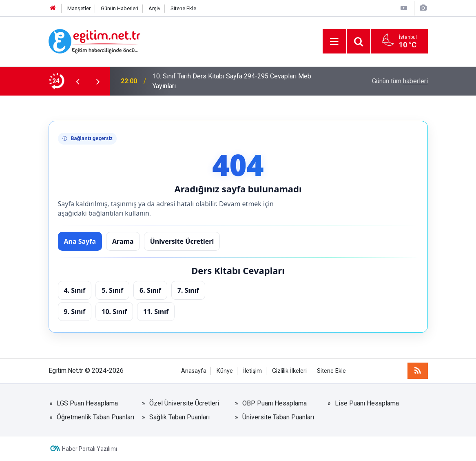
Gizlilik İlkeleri (289, 371)
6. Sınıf (150, 290)
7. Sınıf (188, 290)
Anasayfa (194, 371)
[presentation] (78, 81)
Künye (225, 371)
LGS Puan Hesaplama (87, 403)
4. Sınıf (75, 290)
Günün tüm (400, 81)
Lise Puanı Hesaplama (367, 403)
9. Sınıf (75, 312)
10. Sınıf (114, 312)
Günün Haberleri (120, 8)
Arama (123, 241)
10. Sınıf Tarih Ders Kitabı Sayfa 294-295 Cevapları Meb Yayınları (232, 81)
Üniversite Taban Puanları (278, 417)
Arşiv (154, 8)
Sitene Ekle (183, 8)
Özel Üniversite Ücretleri (184, 403)
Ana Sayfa (80, 241)
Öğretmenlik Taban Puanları (95, 417)
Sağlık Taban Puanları (179, 417)
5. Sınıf (112, 290)
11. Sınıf (156, 312)
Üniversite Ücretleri (182, 241)
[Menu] (334, 42)
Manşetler (79, 8)
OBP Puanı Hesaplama (275, 403)
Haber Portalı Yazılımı (90, 449)
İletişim (252, 371)
